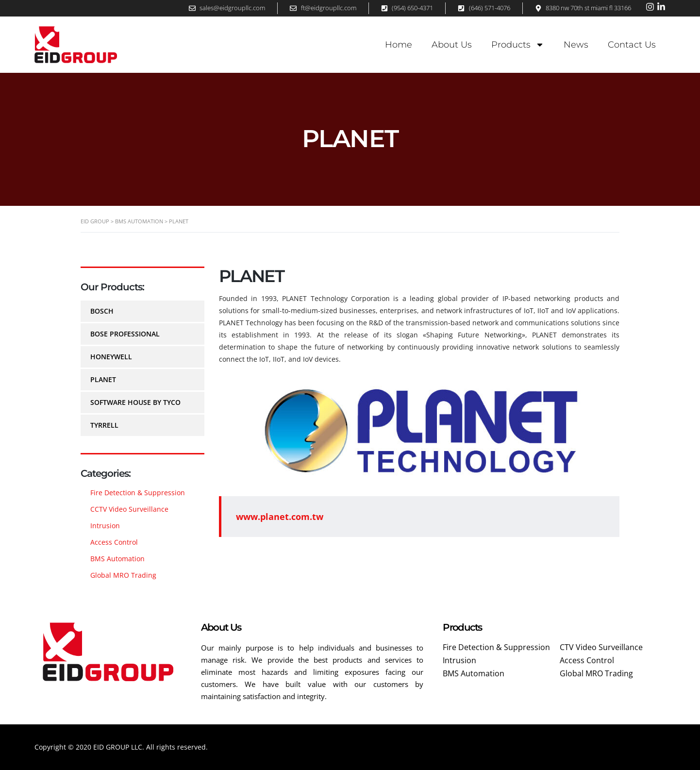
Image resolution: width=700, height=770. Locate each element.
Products (518, 45)
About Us (452, 45)
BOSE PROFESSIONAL (125, 334)
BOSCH (102, 311)
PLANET (103, 379)
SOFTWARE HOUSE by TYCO (135, 402)
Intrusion (105, 526)
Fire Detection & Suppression (138, 493)
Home (399, 45)
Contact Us (632, 45)
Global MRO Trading (123, 575)
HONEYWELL (111, 357)
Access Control (114, 542)
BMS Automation (117, 559)
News (576, 45)
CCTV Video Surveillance (129, 509)
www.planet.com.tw (280, 517)
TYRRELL (104, 425)
